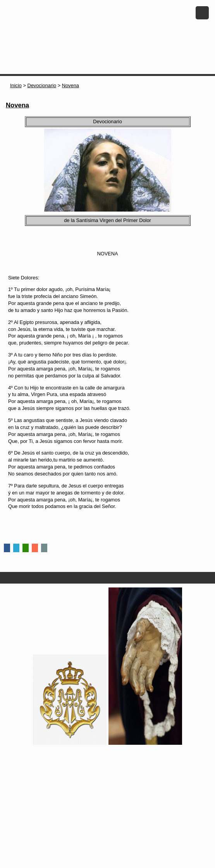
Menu (202, 13)
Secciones (107, 578)
